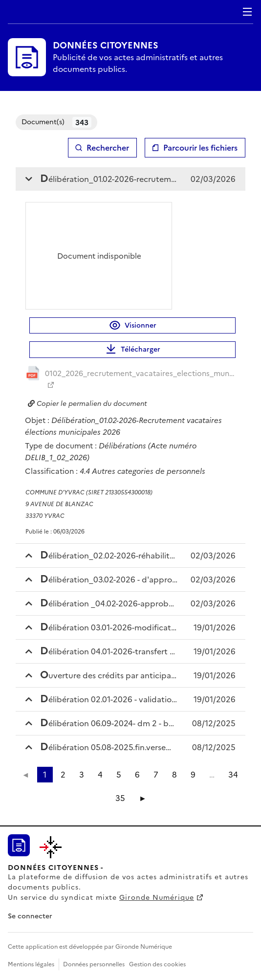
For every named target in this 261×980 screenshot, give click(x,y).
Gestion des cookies (157, 964)
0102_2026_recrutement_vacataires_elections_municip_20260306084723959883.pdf (140, 373)
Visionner (133, 325)
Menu (247, 12)
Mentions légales (31, 964)
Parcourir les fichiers (200, 148)
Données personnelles (94, 964)
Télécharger (133, 349)
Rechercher (108, 148)
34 (233, 775)
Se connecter (30, 916)
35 (120, 798)
